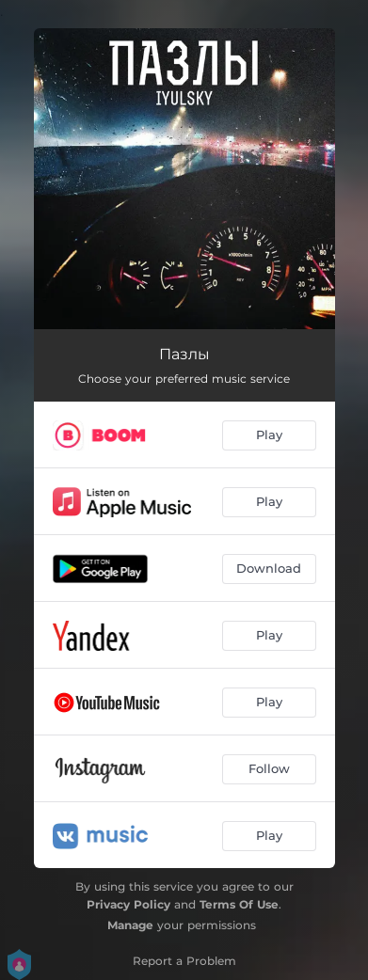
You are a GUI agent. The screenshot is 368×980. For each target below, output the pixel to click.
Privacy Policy (128, 904)
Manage (130, 925)
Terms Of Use (239, 904)
